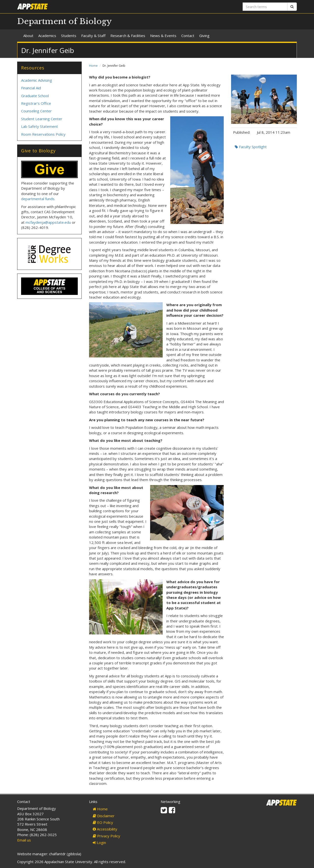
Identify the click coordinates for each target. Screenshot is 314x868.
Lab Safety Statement (39, 126)
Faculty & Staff (93, 36)
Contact (188, 36)
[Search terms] (265, 7)
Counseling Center (36, 111)
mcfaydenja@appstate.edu (48, 222)
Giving (204, 36)
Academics (47, 36)
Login (99, 842)
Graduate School (35, 96)
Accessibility (105, 829)
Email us (24, 840)
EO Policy (103, 822)
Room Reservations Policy (43, 134)
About (28, 36)
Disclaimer (104, 816)
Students (69, 36)
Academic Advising (37, 80)
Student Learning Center (42, 119)
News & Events (163, 36)
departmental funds (38, 199)
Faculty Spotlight (251, 147)
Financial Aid (31, 88)
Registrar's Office (36, 103)
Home (93, 66)
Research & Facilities (128, 36)
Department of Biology (65, 21)
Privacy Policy (106, 836)
